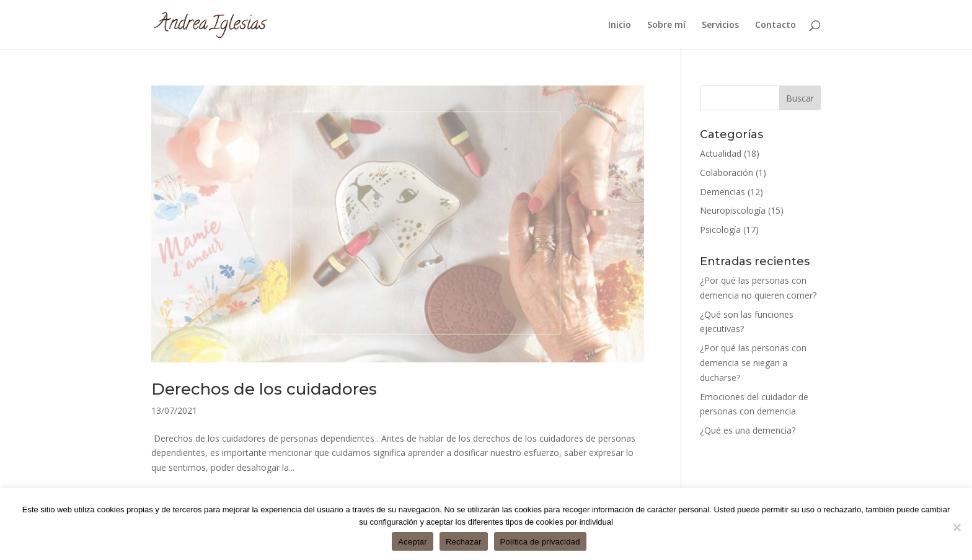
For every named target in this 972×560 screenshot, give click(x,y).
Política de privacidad (540, 542)
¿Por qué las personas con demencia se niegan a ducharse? (753, 363)
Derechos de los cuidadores (264, 389)
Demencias (722, 192)
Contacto (775, 25)
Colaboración (727, 173)
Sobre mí (666, 25)
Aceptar (413, 542)
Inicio (620, 25)
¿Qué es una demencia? (748, 430)
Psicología (720, 230)
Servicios (720, 25)
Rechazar (464, 542)
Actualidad (721, 153)
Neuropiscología (733, 210)
